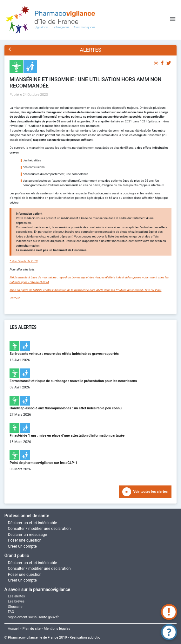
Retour (15, 298)
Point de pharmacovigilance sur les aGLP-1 (43, 463)
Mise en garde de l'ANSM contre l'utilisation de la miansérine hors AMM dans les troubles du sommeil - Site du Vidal (85, 290)
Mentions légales (57, 629)
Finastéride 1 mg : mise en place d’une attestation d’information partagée (67, 436)
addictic (94, 637)
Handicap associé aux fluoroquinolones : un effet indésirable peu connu (66, 408)
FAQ (11, 612)
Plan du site (32, 629)
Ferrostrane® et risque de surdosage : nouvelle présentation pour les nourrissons (73, 381)
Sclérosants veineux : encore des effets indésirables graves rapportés (64, 354)
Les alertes (17, 596)
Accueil (14, 629)
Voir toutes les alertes (151, 492)
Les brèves (16, 601)
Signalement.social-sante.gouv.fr (33, 617)
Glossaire (15, 607)
